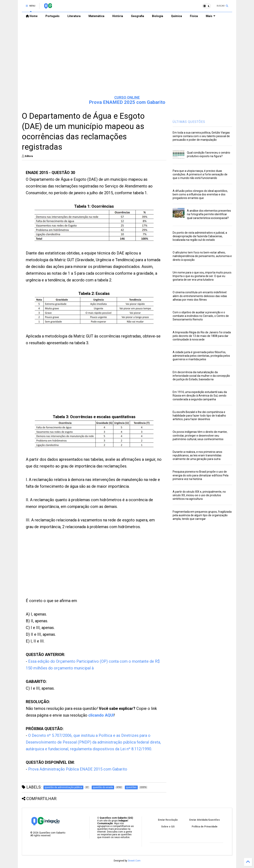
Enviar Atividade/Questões (205, 820)
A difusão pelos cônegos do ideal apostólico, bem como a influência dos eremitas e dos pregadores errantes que (200, 194)
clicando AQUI (101, 715)
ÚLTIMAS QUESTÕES (189, 122)
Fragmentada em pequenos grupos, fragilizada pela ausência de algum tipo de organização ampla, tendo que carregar (202, 515)
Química (177, 16)
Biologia (158, 16)
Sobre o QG (168, 827)
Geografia (138, 16)
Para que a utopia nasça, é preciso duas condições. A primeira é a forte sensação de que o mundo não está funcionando (200, 174)
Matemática (96, 16)
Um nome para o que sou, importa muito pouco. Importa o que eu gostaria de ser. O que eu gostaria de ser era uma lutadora (202, 276)
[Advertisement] (127, 62)
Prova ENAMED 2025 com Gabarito (127, 102)
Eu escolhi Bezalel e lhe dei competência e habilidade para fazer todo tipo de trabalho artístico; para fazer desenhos (199, 416)
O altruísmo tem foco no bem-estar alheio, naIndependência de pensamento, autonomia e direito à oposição (202, 256)
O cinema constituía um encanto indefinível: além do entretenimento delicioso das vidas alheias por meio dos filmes (200, 296)
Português (52, 16)
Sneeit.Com (134, 861)
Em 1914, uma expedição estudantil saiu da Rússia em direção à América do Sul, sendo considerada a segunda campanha (200, 396)
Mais (211, 16)
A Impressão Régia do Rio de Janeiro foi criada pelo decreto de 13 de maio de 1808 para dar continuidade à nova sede (202, 336)
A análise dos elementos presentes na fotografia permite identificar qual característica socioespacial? (209, 214)
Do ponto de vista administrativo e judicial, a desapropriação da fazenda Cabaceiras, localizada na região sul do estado (200, 236)
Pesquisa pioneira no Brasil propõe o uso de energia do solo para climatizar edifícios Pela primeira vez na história (201, 475)
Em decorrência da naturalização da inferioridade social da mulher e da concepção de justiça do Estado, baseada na (201, 376)
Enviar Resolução (168, 820)
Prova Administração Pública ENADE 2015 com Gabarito (78, 769)
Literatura (74, 16)
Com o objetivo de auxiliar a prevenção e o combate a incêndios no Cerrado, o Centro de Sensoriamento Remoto (201, 316)
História (118, 16)
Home (32, 16)
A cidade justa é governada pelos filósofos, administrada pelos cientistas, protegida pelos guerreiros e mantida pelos (201, 356)
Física (194, 16)
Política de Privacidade (205, 827)
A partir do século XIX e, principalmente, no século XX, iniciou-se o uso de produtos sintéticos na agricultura (199, 495)
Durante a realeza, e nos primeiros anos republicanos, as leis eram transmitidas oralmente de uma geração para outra (197, 455)
